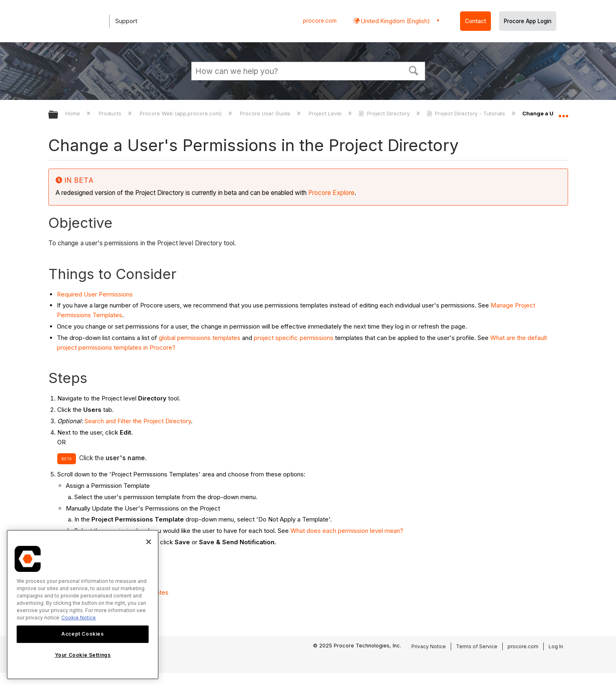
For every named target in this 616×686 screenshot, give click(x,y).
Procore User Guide (266, 113)
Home (73, 113)
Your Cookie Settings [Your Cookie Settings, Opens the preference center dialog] (83, 655)
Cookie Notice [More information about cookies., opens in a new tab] (79, 618)
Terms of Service (477, 646)
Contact (476, 21)
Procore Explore (331, 193)
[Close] (149, 542)
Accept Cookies (82, 634)
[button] (413, 70)
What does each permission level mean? (347, 531)
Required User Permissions (95, 294)
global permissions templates (200, 338)
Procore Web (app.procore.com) (182, 113)
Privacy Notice (429, 646)
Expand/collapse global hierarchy (58, 115)
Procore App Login (528, 21)
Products (111, 113)
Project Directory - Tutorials (467, 113)
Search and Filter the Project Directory (138, 421)
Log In (556, 646)
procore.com (320, 21)
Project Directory (385, 113)
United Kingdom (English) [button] (395, 21)
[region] (83, 605)
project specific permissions (294, 338)
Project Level (326, 113)
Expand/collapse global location (563, 113)
